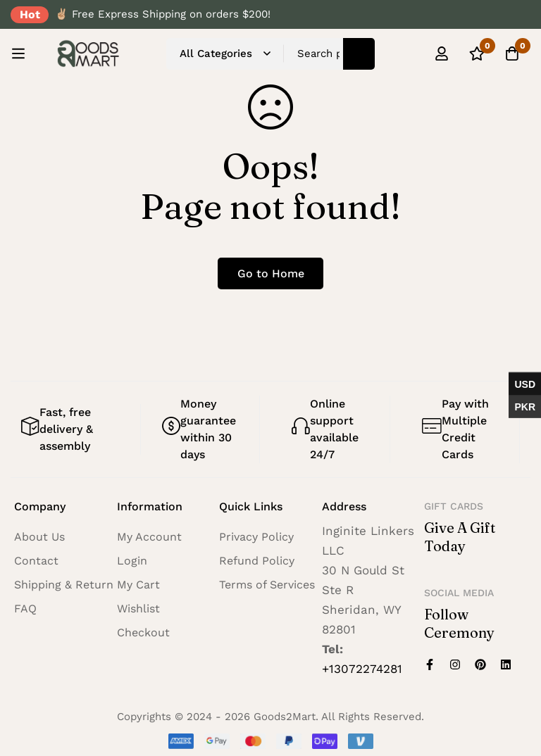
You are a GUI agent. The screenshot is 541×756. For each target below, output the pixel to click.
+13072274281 (362, 669)
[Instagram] (455, 664)
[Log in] (442, 53)
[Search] (359, 54)
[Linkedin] (506, 664)
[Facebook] (430, 664)
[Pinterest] (480, 664)
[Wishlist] (477, 53)
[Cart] (512, 53)
